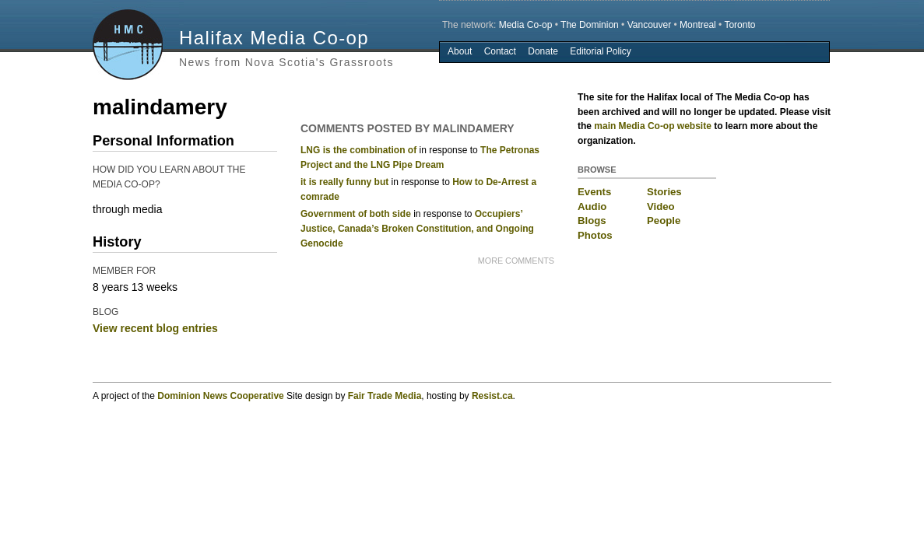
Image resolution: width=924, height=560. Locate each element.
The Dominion (590, 25)
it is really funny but (344, 182)
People (664, 220)
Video (661, 206)
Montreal (698, 25)
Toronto (740, 25)
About (460, 51)
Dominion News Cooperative (220, 396)
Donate (543, 51)
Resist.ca (492, 396)
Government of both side (356, 214)
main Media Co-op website (653, 126)
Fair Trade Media (385, 396)
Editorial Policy (601, 51)
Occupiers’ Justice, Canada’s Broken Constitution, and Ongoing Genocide (417, 228)
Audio (592, 206)
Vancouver (649, 25)
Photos (595, 235)
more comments (516, 261)
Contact (500, 51)
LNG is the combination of (358, 150)
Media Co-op (526, 25)
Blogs (592, 220)
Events (594, 192)
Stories (664, 192)
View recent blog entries (155, 328)
